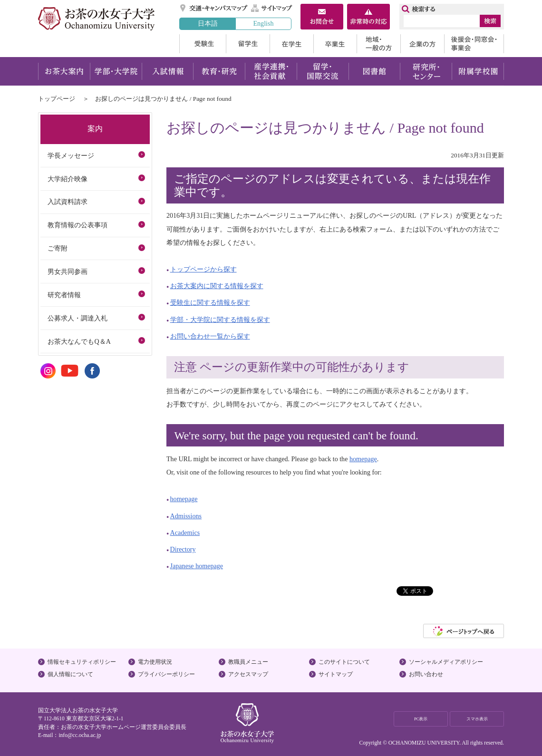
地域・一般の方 (378, 44)
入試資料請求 (68, 202)
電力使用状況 (155, 662)
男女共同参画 (68, 271)
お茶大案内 (64, 71)
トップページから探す (203, 269)
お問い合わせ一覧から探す (210, 336)
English (263, 23)
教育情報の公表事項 (77, 225)
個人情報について (70, 674)
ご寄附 (58, 248)
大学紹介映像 (68, 179)
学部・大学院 (116, 71)
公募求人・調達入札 (77, 318)
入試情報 (167, 71)
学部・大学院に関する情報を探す (220, 320)
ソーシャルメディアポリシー (446, 662)
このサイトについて (344, 662)
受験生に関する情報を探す (210, 302)
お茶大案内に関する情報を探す (217, 286)
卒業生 (335, 44)
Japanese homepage (197, 566)
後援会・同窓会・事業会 (474, 44)
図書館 (374, 71)
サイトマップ (272, 8)
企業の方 (422, 44)
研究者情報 (64, 295)
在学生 (291, 44)
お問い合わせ (426, 674)
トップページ (57, 99)
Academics (185, 533)
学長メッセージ (71, 155)
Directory (183, 549)
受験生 (203, 44)
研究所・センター (426, 71)
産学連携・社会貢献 (271, 71)
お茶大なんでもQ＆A (79, 341)
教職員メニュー (248, 662)
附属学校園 (478, 71)
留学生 (248, 44)
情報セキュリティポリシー (82, 662)
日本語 (208, 23)
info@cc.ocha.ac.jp (80, 735)
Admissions (186, 516)
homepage (363, 459)
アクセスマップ (248, 674)
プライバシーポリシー (166, 674)
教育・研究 (219, 71)
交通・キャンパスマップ (214, 8)
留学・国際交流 (323, 71)
